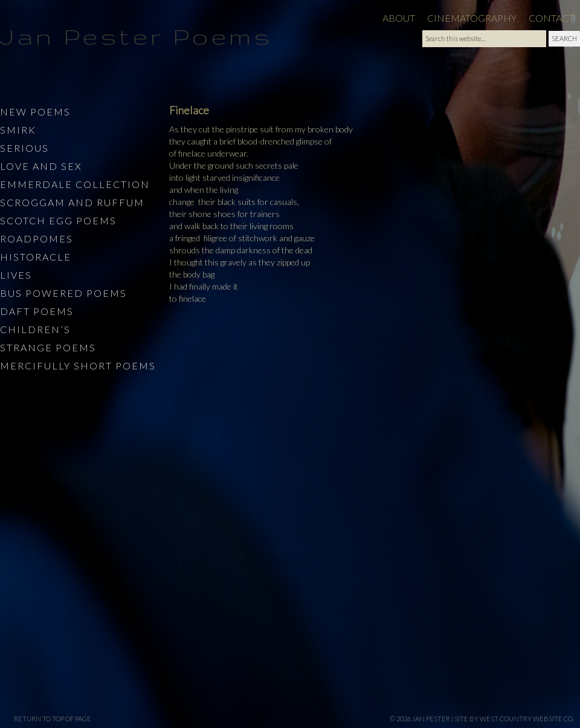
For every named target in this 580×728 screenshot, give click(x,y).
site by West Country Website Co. (514, 719)
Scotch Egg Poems (58, 220)
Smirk (18, 130)
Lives (16, 275)
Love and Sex (41, 166)
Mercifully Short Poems (78, 366)
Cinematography (472, 18)
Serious (24, 148)
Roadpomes (37, 239)
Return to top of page (53, 719)
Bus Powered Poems (63, 293)
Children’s (35, 329)
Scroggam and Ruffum (72, 202)
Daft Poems (37, 311)
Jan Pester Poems (136, 36)
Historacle (36, 257)
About (399, 18)
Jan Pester (431, 719)
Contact (551, 18)
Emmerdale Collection (75, 184)
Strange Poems (48, 347)
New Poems (35, 112)
